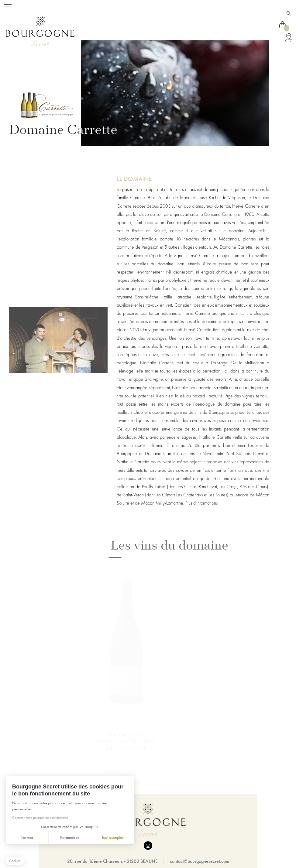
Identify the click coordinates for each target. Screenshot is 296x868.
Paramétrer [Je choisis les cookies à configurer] (70, 837)
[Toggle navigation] (8, 5)
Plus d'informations (201, 503)
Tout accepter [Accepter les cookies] (113, 837)
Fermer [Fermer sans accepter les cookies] (27, 837)
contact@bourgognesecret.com (200, 861)
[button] (15, 861)
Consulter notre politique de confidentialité (40, 818)
